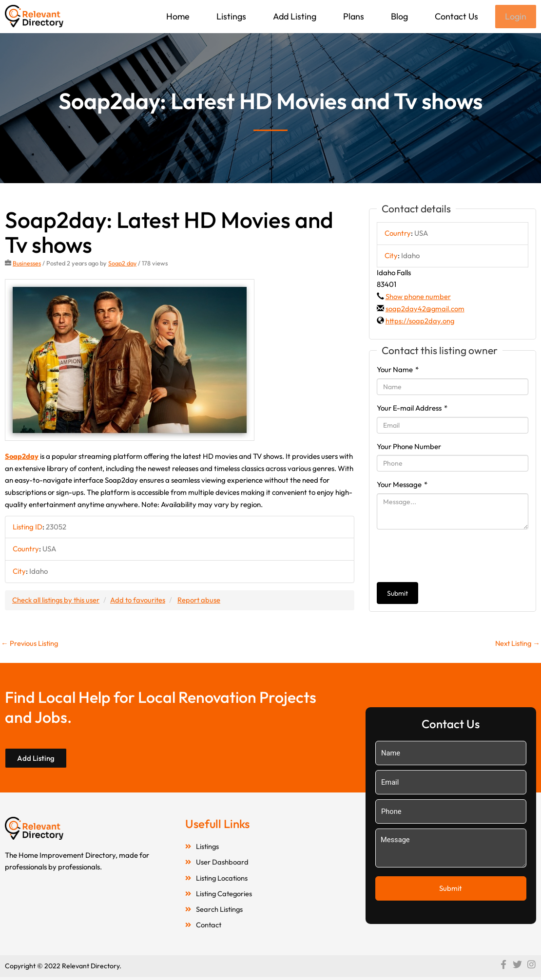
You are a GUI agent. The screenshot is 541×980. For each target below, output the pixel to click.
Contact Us (455, 16)
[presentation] (451, 557)
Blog (398, 16)
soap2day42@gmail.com (425, 310)
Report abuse (202, 600)
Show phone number (418, 297)
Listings (230, 16)
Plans (353, 16)
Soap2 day (123, 264)
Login (515, 17)
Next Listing (516, 644)
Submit (397, 594)
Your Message (402, 485)
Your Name (398, 370)
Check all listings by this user (57, 600)
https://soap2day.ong (420, 322)
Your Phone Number (409, 447)
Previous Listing (30, 644)
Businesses (27, 264)
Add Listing (294, 16)
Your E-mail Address (412, 409)
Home (177, 16)
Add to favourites (140, 600)
